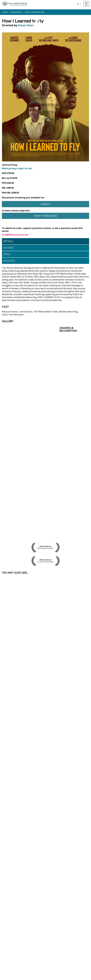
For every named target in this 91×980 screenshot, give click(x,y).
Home (5, 12)
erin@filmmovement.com (15, 235)
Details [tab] (8, 241)
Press (7, 254)
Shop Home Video (46, 216)
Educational (16, 12)
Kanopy (46, 204)
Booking (9, 261)
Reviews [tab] (8, 248)
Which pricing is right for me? (17, 168)
